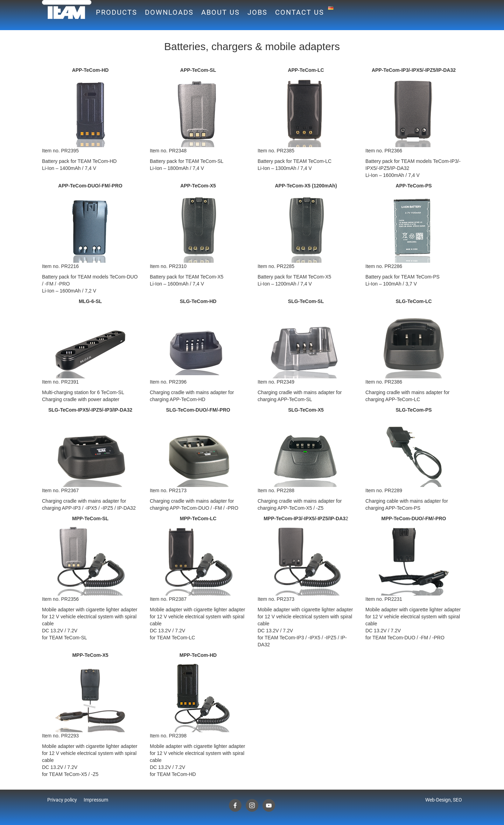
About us (220, 12)
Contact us (300, 12)
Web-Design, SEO (444, 800)
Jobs (257, 12)
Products (117, 12)
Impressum (96, 800)
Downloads (169, 12)
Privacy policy (62, 800)
